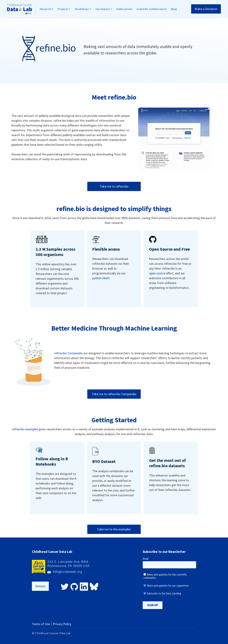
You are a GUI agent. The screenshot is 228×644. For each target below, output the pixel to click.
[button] (47, 9)
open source (157, 273)
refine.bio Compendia (68, 353)
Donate (40, 586)
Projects (63, 9)
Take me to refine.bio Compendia (114, 394)
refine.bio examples (25, 429)
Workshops (82, 9)
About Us (45, 9)
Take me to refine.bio (114, 186)
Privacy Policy (62, 624)
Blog (174, 9)
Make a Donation (206, 9)
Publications (124, 9)
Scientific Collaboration (152, 9)
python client (101, 278)
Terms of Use (41, 624)
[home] (21, 9)
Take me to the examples (114, 529)
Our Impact (103, 9)
